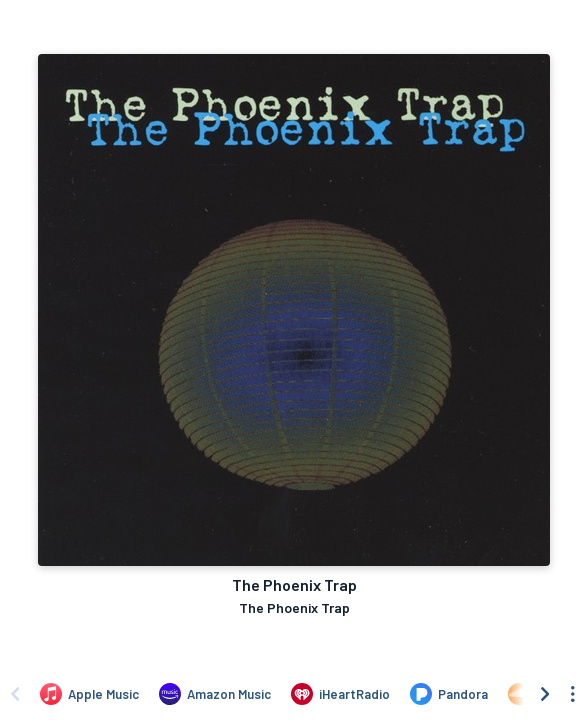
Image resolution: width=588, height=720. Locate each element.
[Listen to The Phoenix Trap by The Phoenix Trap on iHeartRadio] (340, 694)
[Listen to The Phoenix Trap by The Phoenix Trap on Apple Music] (89, 694)
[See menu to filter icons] (573, 694)
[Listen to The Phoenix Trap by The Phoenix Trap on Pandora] (449, 694)
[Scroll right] (545, 694)
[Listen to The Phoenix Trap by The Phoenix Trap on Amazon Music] (215, 694)
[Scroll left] (15, 694)
